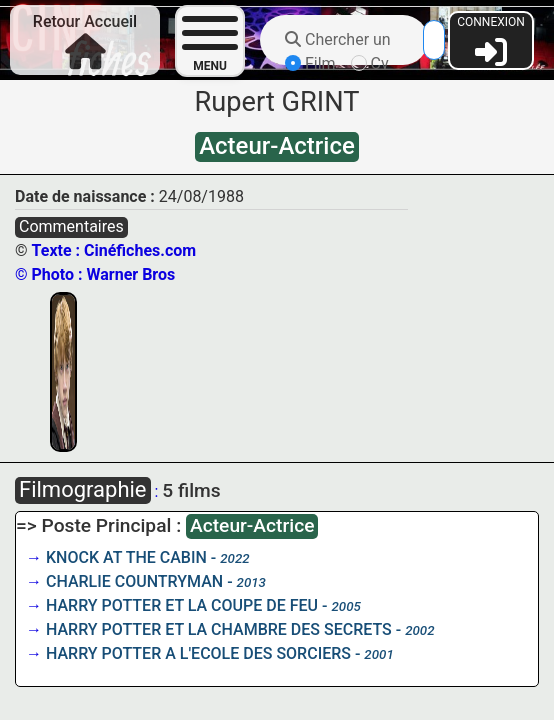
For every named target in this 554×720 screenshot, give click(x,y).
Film (310, 63)
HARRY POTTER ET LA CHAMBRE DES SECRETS (219, 629)
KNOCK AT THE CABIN (126, 557)
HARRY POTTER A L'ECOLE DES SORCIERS (198, 653)
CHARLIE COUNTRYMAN (134, 581)
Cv (370, 63)
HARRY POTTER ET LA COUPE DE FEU (182, 605)
